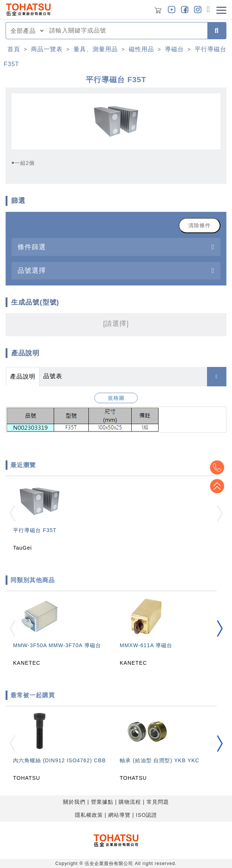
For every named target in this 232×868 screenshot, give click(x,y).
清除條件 (200, 225)
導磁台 (174, 49)
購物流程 (130, 802)
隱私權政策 (89, 815)
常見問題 (158, 802)
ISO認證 (146, 815)
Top (217, 486)
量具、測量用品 (96, 49)
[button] (220, 628)
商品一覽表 (47, 49)
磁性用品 (141, 49)
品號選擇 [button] (32, 270)
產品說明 (23, 376)
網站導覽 (119, 815)
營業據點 (102, 802)
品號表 (53, 376)
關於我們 (74, 802)
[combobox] (126, 31)
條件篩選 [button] (32, 247)
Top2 (217, 467)
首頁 (14, 49)
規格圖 (116, 398)
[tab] (116, 247)
